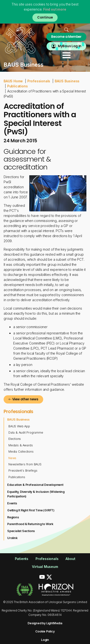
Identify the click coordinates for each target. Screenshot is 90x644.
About (70, 559)
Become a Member (66, 37)
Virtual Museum (45, 567)
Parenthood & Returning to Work (30, 524)
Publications (18, 86)
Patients (22, 559)
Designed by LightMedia (45, 623)
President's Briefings (23, 471)
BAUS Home (13, 81)
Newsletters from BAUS (25, 464)
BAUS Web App (19, 426)
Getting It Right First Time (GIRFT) (31, 510)
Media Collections (21, 452)
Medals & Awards (21, 445)
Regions (13, 517)
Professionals (39, 81)
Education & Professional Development (35, 485)
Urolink (12, 538)
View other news (23, 399)
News (12, 458)
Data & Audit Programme (26, 433)
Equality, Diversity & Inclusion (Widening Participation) (36, 494)
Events (12, 503)
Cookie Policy (45, 631)
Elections (15, 439)
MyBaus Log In (70, 46)
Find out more (55, 9)
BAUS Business (67, 81)
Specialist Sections (21, 531)
